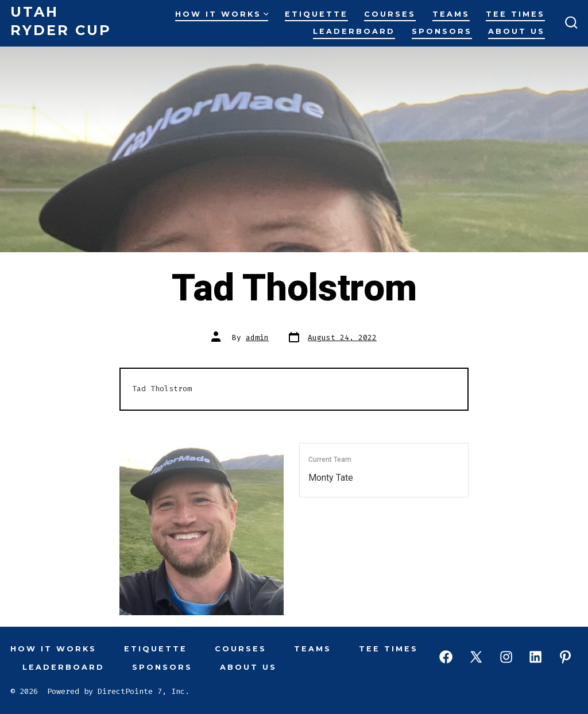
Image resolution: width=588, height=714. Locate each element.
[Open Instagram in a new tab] (506, 657)
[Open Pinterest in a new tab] (565, 657)
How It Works (222, 14)
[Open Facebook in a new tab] (446, 657)
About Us (517, 31)
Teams (451, 14)
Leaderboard (354, 31)
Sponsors (442, 31)
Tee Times (515, 14)
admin (257, 337)
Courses (390, 14)
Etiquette (316, 14)
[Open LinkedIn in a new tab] (535, 657)
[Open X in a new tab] (476, 657)
